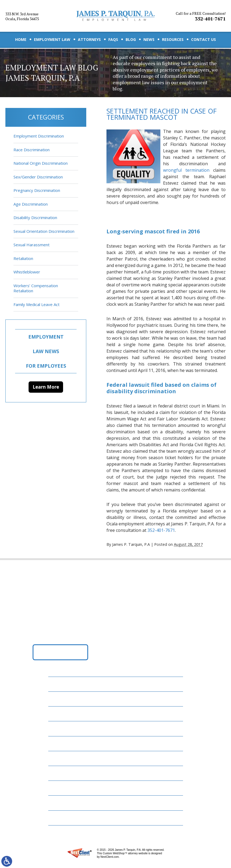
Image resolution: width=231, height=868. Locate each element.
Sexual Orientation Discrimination (44, 231)
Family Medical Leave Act (37, 304)
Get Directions (60, 652)
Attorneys (89, 39)
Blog (131, 39)
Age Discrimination (31, 204)
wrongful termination (186, 170)
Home (21, 39)
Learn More (46, 387)
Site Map (61, 818)
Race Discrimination (32, 150)
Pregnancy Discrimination (37, 190)
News (149, 39)
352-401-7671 (201, 16)
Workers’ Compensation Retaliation (36, 288)
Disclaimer (63, 803)
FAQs (113, 39)
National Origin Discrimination (41, 163)
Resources (173, 39)
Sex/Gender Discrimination (38, 177)
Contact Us (204, 39)
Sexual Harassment (32, 245)
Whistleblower (27, 272)
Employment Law (52, 39)
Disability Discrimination (35, 217)
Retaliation (23, 258)
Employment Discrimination (39, 136)
